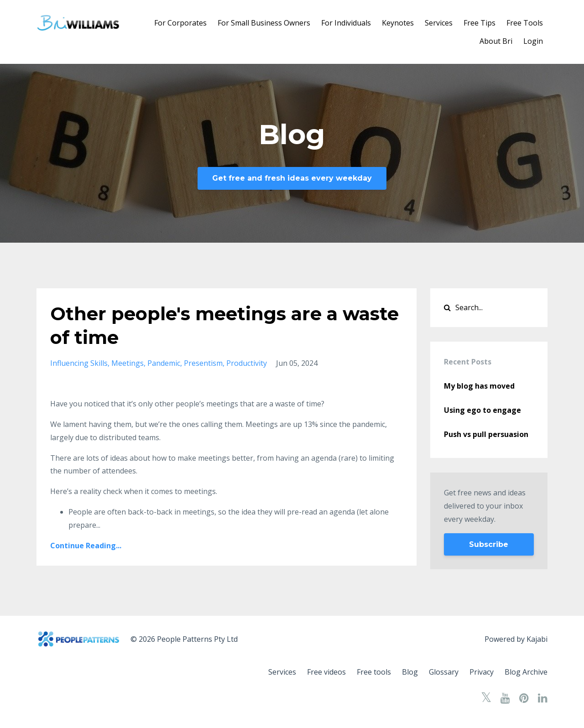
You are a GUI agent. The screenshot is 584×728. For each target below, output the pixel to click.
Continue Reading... (86, 546)
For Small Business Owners (264, 23)
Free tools (374, 672)
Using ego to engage (482, 410)
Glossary (444, 672)
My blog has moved (479, 386)
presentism (203, 363)
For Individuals (346, 23)
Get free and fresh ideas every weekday (292, 178)
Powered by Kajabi (516, 639)
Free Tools (525, 23)
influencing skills (79, 363)
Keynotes (398, 23)
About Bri (496, 41)
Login (533, 41)
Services (439, 23)
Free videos (326, 672)
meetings (128, 363)
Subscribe (489, 544)
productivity (247, 363)
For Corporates (180, 23)
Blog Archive (526, 672)
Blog (410, 672)
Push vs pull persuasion (486, 434)
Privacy (482, 672)
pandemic (164, 363)
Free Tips (480, 23)
